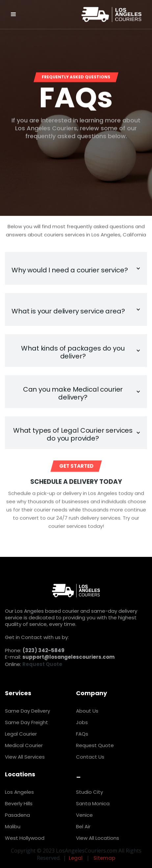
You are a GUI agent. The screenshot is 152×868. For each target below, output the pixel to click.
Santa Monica (93, 803)
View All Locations (98, 838)
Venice (84, 815)
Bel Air (83, 826)
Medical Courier (24, 745)
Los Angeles (19, 792)
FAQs (82, 734)
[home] (100, 14)
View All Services (25, 757)
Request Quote (95, 745)
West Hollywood (25, 838)
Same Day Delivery (27, 711)
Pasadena (17, 815)
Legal (76, 858)
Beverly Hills (19, 803)
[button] (13, 14)
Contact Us (90, 757)
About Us (87, 711)
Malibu (13, 826)
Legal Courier (21, 734)
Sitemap (104, 858)
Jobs (82, 722)
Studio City (89, 792)
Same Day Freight (26, 722)
